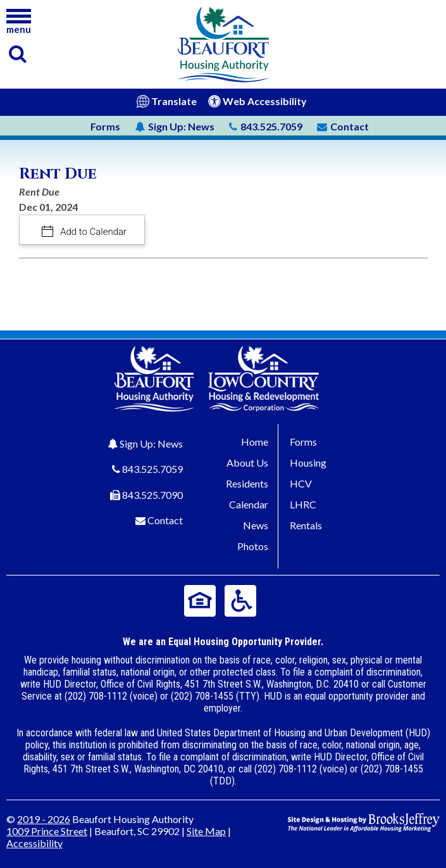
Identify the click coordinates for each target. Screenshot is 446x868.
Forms (105, 126)
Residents (247, 483)
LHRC (303, 504)
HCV (301, 483)
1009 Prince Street (47, 831)
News (175, 126)
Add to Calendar (93, 232)
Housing (308, 462)
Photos (253, 546)
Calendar (249, 504)
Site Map (206, 831)
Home (255, 442)
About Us (247, 462)
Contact (165, 520)
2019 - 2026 (44, 819)
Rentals (306, 525)
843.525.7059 (152, 469)
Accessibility (34, 843)
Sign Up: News (151, 443)
